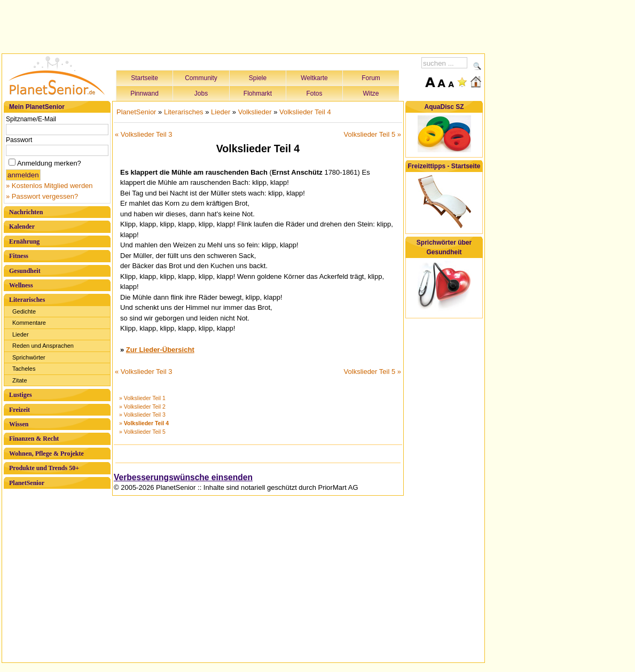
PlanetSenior (27, 483)
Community (201, 78)
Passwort (19, 140)
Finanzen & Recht (34, 439)
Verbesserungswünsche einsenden (183, 477)
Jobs (201, 93)
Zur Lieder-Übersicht (160, 350)
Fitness (19, 256)
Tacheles (24, 369)
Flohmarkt (258, 93)
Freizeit (19, 410)
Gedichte (24, 311)
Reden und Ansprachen (43, 346)
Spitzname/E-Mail (31, 119)
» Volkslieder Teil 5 (142, 432)
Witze (371, 93)
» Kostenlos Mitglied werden (49, 186)
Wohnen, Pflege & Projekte (46, 454)
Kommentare (29, 323)
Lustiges (21, 395)
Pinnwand (144, 93)
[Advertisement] (244, 25)
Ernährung (24, 241)
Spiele (258, 78)
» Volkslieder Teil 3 (142, 415)
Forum (371, 78)
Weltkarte (314, 78)
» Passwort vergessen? (42, 196)
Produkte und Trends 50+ (44, 468)
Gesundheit (25, 271)
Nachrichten (26, 212)
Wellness (21, 285)
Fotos (314, 93)
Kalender (22, 226)
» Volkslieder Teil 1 (142, 398)
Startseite (144, 78)
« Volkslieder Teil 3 (143, 134)
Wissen (19, 424)
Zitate (20, 380)
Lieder (21, 334)
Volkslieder (255, 112)
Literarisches (27, 300)
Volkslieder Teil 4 (305, 112)
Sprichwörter (29, 357)
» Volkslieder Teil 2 (142, 407)
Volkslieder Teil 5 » (373, 134)
